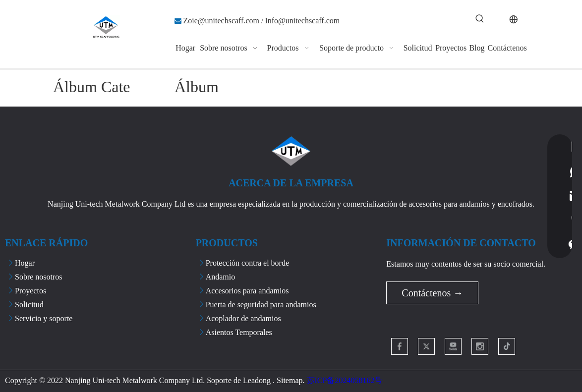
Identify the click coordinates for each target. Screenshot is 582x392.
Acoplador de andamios (243, 318)
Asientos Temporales (239, 332)
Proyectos (30, 291)
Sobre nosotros (39, 277)
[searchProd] (429, 19)
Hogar (25, 263)
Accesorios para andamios (247, 291)
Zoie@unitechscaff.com (223, 21)
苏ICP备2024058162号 (345, 380)
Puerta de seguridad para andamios (261, 305)
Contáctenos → (432, 293)
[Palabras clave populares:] (480, 19)
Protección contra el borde (247, 263)
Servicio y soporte (44, 318)
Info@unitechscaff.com (302, 21)
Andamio (221, 277)
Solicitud (29, 305)
